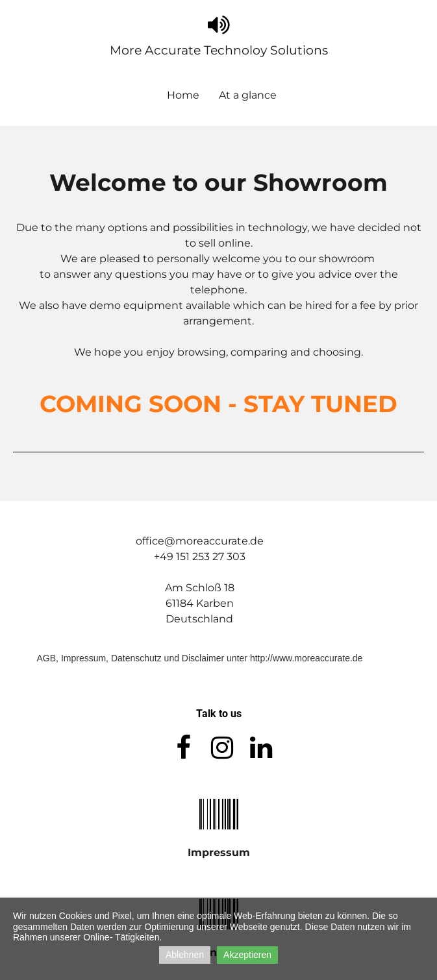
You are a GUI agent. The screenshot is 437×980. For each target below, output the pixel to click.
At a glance (248, 95)
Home (183, 95)
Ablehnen (185, 955)
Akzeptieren (247, 955)
